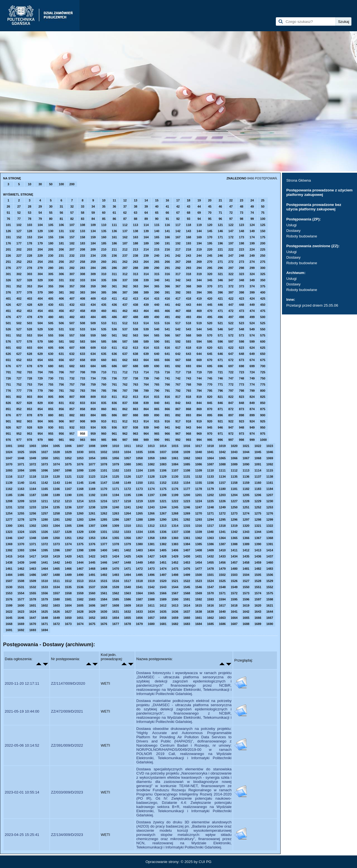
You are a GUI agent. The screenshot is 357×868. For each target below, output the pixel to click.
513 (136, 323)
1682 (175, 624)
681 (61, 366)
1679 (139, 624)
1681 (163, 624)
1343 (246, 532)
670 (210, 360)
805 (51, 397)
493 (189, 317)
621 (220, 348)
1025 (21, 452)
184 (93, 243)
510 (104, 323)
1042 (222, 452)
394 (199, 292)
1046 (270, 452)
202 (19, 249)
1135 (234, 477)
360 (104, 286)
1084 (175, 464)
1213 (68, 501)
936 (114, 427)
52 (19, 213)
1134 (222, 477)
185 (104, 243)
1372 (44, 544)
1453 (187, 562)
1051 (56, 458)
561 (114, 335)
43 (189, 206)
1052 (68, 458)
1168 (80, 489)
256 (61, 262)
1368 (270, 538)
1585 (115, 599)
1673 (68, 624)
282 (72, 268)
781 (61, 391)
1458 (246, 562)
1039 (187, 452)
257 (72, 262)
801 (8, 397)
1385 (199, 544)
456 (61, 311)
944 (199, 427)
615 (157, 348)
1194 (115, 495)
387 (125, 292)
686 (114, 366)
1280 (44, 520)
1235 (56, 507)
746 (220, 378)
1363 (210, 538)
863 (136, 409)
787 (125, 391)
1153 (175, 483)
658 (83, 360)
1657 (151, 618)
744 (199, 378)
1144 (68, 483)
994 (199, 440)
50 (51, 184)
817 (178, 397)
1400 (104, 550)
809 (93, 397)
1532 (33, 587)
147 (231, 231)
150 (263, 231)
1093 (9, 470)
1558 (68, 593)
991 (167, 440)
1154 (187, 483)
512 (125, 323)
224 (252, 249)
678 (30, 366)
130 (51, 231)
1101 (104, 470)
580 (51, 342)
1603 (56, 605)
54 (40, 213)
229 (40, 256)
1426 (139, 556)
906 (61, 421)
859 (93, 409)
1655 (127, 618)
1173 (139, 489)
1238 (92, 507)
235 (104, 256)
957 (72, 434)
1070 (9, 464)
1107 (175, 470)
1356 (127, 538)
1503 (234, 575)
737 (125, 378)
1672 (56, 624)
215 (157, 249)
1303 (44, 526)
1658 (163, 618)
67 (178, 213)
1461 (9, 569)
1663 (222, 618)
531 (61, 329)
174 (252, 237)
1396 (56, 550)
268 (189, 262)
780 (51, 391)
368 (189, 286)
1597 (258, 599)
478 (30, 317)
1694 (44, 630)
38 (136, 206)
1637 (187, 612)
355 (51, 286)
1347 (21, 538)
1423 (104, 556)
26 (8, 206)
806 (61, 397)
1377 (104, 544)
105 (51, 225)
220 (210, 249)
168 (189, 237)
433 (83, 305)
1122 (80, 477)
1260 (80, 513)
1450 (151, 562)
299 (252, 268)
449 (252, 305)
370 (210, 286)
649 (252, 354)
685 (104, 366)
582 (72, 342)
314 (146, 274)
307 (72, 274)
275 (263, 262)
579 (40, 342)
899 (252, 415)
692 (178, 366)
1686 (222, 624)
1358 (151, 538)
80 (51, 219)
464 (146, 311)
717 (178, 372)
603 (30, 348)
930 (51, 427)
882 (72, 415)
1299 (270, 520)
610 (104, 348)
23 (242, 200)
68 (189, 213)
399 (252, 292)
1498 (175, 575)
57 (72, 213)
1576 (9, 599)
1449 (139, 562)
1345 (270, 532)
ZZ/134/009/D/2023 (67, 835)
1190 (68, 495)
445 (210, 305)
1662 (210, 618)
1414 (270, 550)
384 (93, 292)
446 (220, 305)
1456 (222, 562)
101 (8, 225)
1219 (139, 501)
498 (242, 317)
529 (40, 329)
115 (157, 225)
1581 (68, 599)
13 (136, 200)
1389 (246, 544)
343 (189, 280)
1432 (210, 556)
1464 (44, 569)
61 (114, 213)
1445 (92, 562)
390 (157, 292)
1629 (92, 612)
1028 (56, 452)
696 (220, 366)
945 (210, 427)
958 (83, 434)
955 (51, 434)
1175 (163, 489)
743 (189, 378)
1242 (139, 507)
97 (231, 219)
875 (263, 409)
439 (146, 305)
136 (114, 231)
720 (210, 372)
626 (8, 354)
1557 (56, 593)
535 (104, 329)
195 (210, 243)
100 (61, 184)
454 (40, 311)
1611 (151, 605)
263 (136, 262)
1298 (258, 520)
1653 (104, 618)
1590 (175, 599)
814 (146, 397)
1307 (92, 526)
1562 (115, 593)
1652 (92, 618)
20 (210, 200)
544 (199, 329)
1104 (139, 470)
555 (51, 335)
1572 (234, 593)
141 (167, 231)
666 (167, 360)
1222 (175, 501)
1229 (258, 501)
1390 (258, 544)
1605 (80, 605)
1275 (258, 513)
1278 (21, 520)
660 (104, 360)
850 (263, 403)
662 (125, 360)
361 (114, 286)
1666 (258, 618)
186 (114, 243)
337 (125, 280)
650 (263, 354)
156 (61, 237)
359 (93, 286)
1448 (127, 562)
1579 (44, 599)
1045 (258, 452)
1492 (104, 575)
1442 (56, 562)
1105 (151, 470)
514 (146, 323)
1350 (56, 538)
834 (93, 403)
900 (263, 415)
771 (220, 384)
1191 (80, 495)
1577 (21, 599)
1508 (21, 581)
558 (83, 335)
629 (40, 354)
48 (242, 206)
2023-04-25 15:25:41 (22, 835)
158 (83, 237)
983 (83, 440)
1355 (115, 538)
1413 (258, 550)
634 (93, 354)
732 (72, 378)
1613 (175, 605)
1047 (9, 458)
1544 (175, 587)
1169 (92, 489)
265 (157, 262)
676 (8, 366)
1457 (234, 562)
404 (40, 299)
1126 (127, 477)
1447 (115, 562)
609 (93, 348)
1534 (56, 587)
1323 (9, 532)
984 (93, 440)
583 (83, 342)
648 (242, 354)
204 (40, 249)
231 (61, 256)
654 (40, 360)
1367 (258, 538)
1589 (163, 599)
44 (199, 206)
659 (93, 360)
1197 (151, 495)
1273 (234, 513)
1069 (270, 458)
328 (30, 280)
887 (125, 415)
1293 (199, 520)
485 (104, 317)
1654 (115, 618)
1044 (246, 452)
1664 (234, 618)
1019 (222, 446)
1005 (56, 446)
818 (189, 397)
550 (263, 329)
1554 (21, 593)
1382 (163, 544)
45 (210, 206)
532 (72, 329)
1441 (44, 562)
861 (114, 409)
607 (72, 348)
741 (167, 378)
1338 (187, 532)
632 (72, 354)
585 (104, 342)
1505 (258, 575)
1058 (139, 458)
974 (252, 434)
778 (30, 391)
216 (167, 249)
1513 (80, 581)
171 (220, 237)
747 (231, 378)
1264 (127, 513)
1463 (33, 569)
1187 (33, 495)
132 (72, 231)
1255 (21, 513)
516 (167, 323)
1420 (68, 556)
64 (146, 213)
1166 (56, 489)
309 (93, 274)
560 (104, 335)
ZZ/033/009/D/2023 (67, 792)
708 (83, 372)
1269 (187, 513)
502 (19, 323)
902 (19, 421)
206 (61, 249)
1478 (210, 569)
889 (146, 415)
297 (231, 268)
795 (210, 391)
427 (19, 305)
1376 (92, 544)
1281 (56, 520)
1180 (222, 489)
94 (199, 219)
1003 (33, 446)
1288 (139, 520)
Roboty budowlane (301, 236)
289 (146, 268)
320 (210, 274)
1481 (246, 569)
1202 (210, 495)
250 (263, 256)
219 (199, 249)
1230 (270, 501)
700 (263, 366)
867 (178, 409)
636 (114, 354)
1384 (187, 544)
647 (231, 354)
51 (8, 213)
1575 (270, 593)
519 (199, 323)
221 (220, 249)
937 (125, 427)
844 (199, 403)
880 (51, 415)
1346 (9, 538)
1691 (9, 630)
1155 (199, 483)
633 (83, 354)
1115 (270, 470)
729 (40, 378)
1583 (92, 599)
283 (83, 268)
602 (19, 348)
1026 (33, 452)
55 (51, 213)
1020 (234, 446)
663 (136, 360)
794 (199, 391)
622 (231, 348)
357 (72, 286)
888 (136, 415)
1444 (80, 562)
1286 (115, 520)
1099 (80, 470)
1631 (115, 612)
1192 (92, 495)
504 (40, 323)
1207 (270, 495)
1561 (104, 593)
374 (252, 286)
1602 (44, 605)
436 (114, 305)
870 (210, 409)
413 (136, 299)
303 (30, 274)
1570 (210, 593)
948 (242, 427)
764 (146, 384)
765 (157, 384)
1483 (270, 569)
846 (220, 403)
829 (40, 403)
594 (199, 342)
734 (93, 378)
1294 (210, 520)
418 (189, 299)
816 (167, 397)
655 (51, 360)
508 (83, 323)
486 (114, 317)
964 (146, 434)
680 (51, 366)
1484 (9, 575)
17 (178, 200)
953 (30, 434)
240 (157, 256)
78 (30, 219)
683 (83, 366)
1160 (258, 483)
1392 (9, 550)
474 (252, 311)
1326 (44, 532)
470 (210, 311)
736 (114, 378)
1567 (175, 593)
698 (242, 366)
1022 (258, 446)
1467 (80, 569)
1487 (44, 575)
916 (167, 421)
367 (178, 286)
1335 (151, 532)
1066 (234, 458)
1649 (56, 618)
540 (157, 329)
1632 (127, 612)
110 (104, 225)
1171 (115, 489)
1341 (222, 532)
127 (19, 231)
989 (146, 440)
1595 (234, 599)
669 (199, 360)
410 (104, 299)
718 (189, 372)
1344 (258, 532)
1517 (127, 581)
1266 (151, 513)
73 (242, 213)
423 (242, 299)
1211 (44, 501)
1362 (199, 538)
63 (136, 213)
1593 (210, 599)
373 (242, 286)
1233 (33, 507)
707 (72, 372)
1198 (163, 495)
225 (263, 249)
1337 (175, 532)
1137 (258, 477)
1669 (21, 624)
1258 (56, 513)
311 (114, 274)
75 (263, 213)
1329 (80, 532)
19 (199, 200)
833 (83, 403)
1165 (44, 489)
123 (242, 225)
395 (210, 292)
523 (242, 323)
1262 (104, 513)
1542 (151, 587)
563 (136, 335)
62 (125, 213)
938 (136, 427)
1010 (115, 446)
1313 (163, 526)
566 (167, 335)
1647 (33, 618)
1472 (139, 569)
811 (114, 397)
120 (210, 225)
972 (231, 434)
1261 (92, 513)
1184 (270, 489)
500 (263, 317)
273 (242, 262)
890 (157, 415)
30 (40, 184)
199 (252, 243)
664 (146, 360)
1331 (104, 532)
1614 (187, 605)
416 (167, 299)
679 (40, 366)
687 (125, 366)
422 (231, 299)
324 (252, 274)
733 (83, 378)
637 (125, 354)
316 (167, 274)
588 (136, 342)
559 (93, 335)
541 (167, 329)
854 (40, 409)
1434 (234, 556)
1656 (139, 618)
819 (199, 397)
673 (242, 360)
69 (199, 213)
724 (252, 372)
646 (220, 354)
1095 (33, 470)
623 (242, 348)
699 (252, 366)
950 (263, 427)
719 (199, 372)
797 (231, 391)
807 (72, 397)
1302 (33, 526)
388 (136, 292)
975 (263, 434)
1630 (104, 612)
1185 (9, 495)
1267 (163, 513)
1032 (104, 452)
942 (178, 427)
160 (104, 237)
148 (242, 231)
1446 (104, 562)
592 (178, 342)
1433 (222, 556)
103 (30, 225)
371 (220, 286)
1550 (246, 587)
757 (72, 384)
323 (242, 274)
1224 (199, 501)
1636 (175, 612)
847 (231, 403)
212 (125, 249)
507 (72, 323)
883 (83, 415)
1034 (127, 452)
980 (51, 440)
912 (125, 421)
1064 (210, 458)
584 (93, 342)
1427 (151, 556)
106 (61, 225)
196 (220, 243)
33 (83, 206)
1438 (9, 562)
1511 (56, 581)
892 (178, 415)
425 (263, 299)
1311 (139, 526)
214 (146, 249)
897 (231, 415)
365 (157, 286)
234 (93, 256)
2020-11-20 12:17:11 (22, 683)
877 (19, 415)
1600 (21, 605)
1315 (187, 526)
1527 (246, 581)
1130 (175, 477)
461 (114, 311)
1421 (80, 556)
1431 (199, 556)
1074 (56, 464)
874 (252, 409)
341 (167, 280)
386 (114, 292)
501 (8, 323)
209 (93, 249)
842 (178, 403)
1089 (234, 464)
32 (72, 206)
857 (72, 409)
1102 (115, 470)
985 (104, 440)
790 (157, 391)
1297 (246, 520)
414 (146, 299)
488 (136, 317)
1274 (246, 513)
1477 (199, 569)
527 (19, 329)
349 (252, 280)
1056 (115, 458)
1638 (199, 612)
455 (51, 311)
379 (40, 292)
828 (30, 403)
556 (61, 335)
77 (19, 219)
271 (220, 262)
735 (104, 378)
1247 (199, 507)
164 (146, 237)
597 (231, 342)
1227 (234, 501)
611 (114, 348)
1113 (246, 470)
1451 (163, 562)
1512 (68, 581)
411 (114, 299)
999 (252, 440)
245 (210, 256)
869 (199, 409)
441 (167, 305)
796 (220, 391)
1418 (44, 556)
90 (157, 219)
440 (157, 305)
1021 (246, 446)
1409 (210, 550)
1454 (199, 562)
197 (231, 243)
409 (93, 299)
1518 (139, 581)
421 (220, 299)
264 (146, 262)
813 (136, 397)
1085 (187, 464)
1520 (163, 581)
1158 (234, 483)
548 (242, 329)
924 (252, 421)
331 (61, 280)
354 (40, 286)
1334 (139, 532)
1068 (258, 458)
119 (199, 225)
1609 (127, 605)
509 (93, 323)
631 (61, 354)
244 (199, 256)
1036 (151, 452)
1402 (127, 550)
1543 (163, 587)
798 (242, 391)
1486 (33, 575)
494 (199, 317)
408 (83, 299)
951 (8, 434)
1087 (210, 464)
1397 (68, 550)
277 (19, 268)
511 (114, 323)
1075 (68, 464)
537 (125, 329)
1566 (163, 593)
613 (136, 348)
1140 (21, 483)
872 (231, 409)
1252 (258, 507)
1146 (92, 483)
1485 (21, 575)
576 (8, 342)
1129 (163, 477)
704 (40, 372)
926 (8, 427)
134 (93, 231)
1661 (199, 618)
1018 (210, 446)
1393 (21, 550)
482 (72, 317)
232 (72, 256)
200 (72, 184)
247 (231, 256)
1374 (68, 544)
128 (30, 231)
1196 (139, 495)
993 (189, 440)
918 (189, 421)
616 (167, 348)
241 (167, 256)
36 (114, 206)
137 (125, 231)
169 (199, 237)
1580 (56, 599)
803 (30, 397)
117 (178, 225)
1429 (175, 556)
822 (231, 397)
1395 (44, 550)
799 (252, 391)
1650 (68, 618)
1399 (92, 550)
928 (30, 427)
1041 (210, 452)
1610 (139, 605)
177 (19, 243)
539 (146, 329)
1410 (222, 550)
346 (220, 280)
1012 (139, 446)
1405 (163, 550)
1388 (234, 544)
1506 (270, 575)
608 (83, 348)
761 (114, 384)
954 (40, 434)
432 (72, 305)
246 (220, 256)
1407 (187, 550)
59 (93, 213)
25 (263, 200)
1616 (210, 605)
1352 (80, 538)
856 (61, 409)
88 (136, 219)
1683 (187, 624)
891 (167, 415)
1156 (210, 483)
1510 (44, 581)
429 (40, 305)
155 (51, 237)
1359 (163, 538)
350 (263, 280)
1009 (104, 446)
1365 (234, 538)
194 (199, 243)
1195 (127, 495)
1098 (68, 470)
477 (19, 317)
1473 (151, 569)
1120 (56, 477)
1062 (187, 458)
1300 (9, 526)
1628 (80, 612)
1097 (56, 470)
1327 (56, 532)
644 (199, 354)
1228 (246, 501)
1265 (139, 513)
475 (263, 311)
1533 (44, 587)
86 (114, 219)
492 (178, 317)
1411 (234, 550)
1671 (44, 624)
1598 (270, 599)
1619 (246, 605)
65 (157, 213)
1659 (175, 618)
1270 (199, 513)
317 (178, 274)
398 (242, 292)
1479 (222, 569)
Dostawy (293, 231)
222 (231, 249)
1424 (115, 556)
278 (30, 268)
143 (189, 231)
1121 (68, 477)
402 (19, 299)
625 (263, 348)
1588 (151, 599)
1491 (92, 575)
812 (125, 397)
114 (146, 225)
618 (189, 348)
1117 (21, 477)
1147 (104, 483)
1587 (139, 599)
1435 (246, 556)
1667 (270, 618)
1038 (175, 452)
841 (167, 403)
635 (104, 354)
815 (157, 397)
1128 (151, 477)
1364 (222, 538)
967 (178, 434)
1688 (246, 624)
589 (146, 342)
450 (263, 305)
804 (40, 397)
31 (61, 206)
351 (8, 286)
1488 (56, 575)
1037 (163, 452)
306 (61, 274)
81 (61, 219)
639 (146, 354)
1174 (151, 489)
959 (93, 434)
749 (252, 378)
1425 (127, 556)
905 (51, 421)
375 (263, 286)
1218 (127, 501)
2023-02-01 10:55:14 (22, 792)
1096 (44, 470)
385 (104, 292)
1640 (222, 612)
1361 (187, 538)
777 (19, 391)
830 (51, 403)
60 (104, 213)
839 (146, 403)
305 (51, 274)
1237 (80, 507)
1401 (115, 550)
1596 (246, 599)
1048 (21, 458)
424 (252, 299)
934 (93, 427)
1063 (199, 458)
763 (136, 384)
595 (210, 342)
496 (220, 317)
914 (146, 421)
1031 (92, 452)
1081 (139, 464)
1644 (270, 612)
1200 (187, 495)
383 (83, 292)
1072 (33, 464)
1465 (56, 569)
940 (157, 427)
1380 (139, 544)
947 (231, 427)
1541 (139, 587)
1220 (151, 501)
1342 (234, 532)
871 (220, 409)
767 (178, 384)
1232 (21, 507)
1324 (21, 532)
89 (146, 219)
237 (125, 256)
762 (125, 384)
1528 (258, 581)
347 (231, 280)
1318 (222, 526)
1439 (21, 562)
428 (30, 305)
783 (83, 391)
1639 (210, 612)
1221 (163, 501)
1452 (175, 562)
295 (210, 268)
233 (83, 256)
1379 (127, 544)
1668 (9, 624)
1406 (175, 550)
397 (231, 292)
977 (19, 440)
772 (231, 384)
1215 (92, 501)
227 (19, 256)
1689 (258, 624)
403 (30, 299)
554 (40, 335)
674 (252, 360)
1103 (127, 470)
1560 (92, 593)
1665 (246, 618)
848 (242, 403)
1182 (246, 489)
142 (178, 231)
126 (8, 231)
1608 (115, 605)
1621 (270, 605)
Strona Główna (298, 180)
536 (114, 329)
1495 (139, 575)
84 (93, 219)
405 (51, 299)
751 (8, 384)
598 (242, 342)
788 (136, 391)
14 (146, 200)
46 (220, 206)
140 (157, 231)
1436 (258, 556)
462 (125, 311)
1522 (187, 581)
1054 (92, 458)
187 (125, 243)
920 (210, 421)
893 (189, 415)
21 (220, 200)
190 (157, 243)
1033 (115, 452)
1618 (234, 605)
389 (146, 292)
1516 (115, 581)
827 (19, 403)
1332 (115, 532)
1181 (234, 489)
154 (40, 237)
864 (146, 409)
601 (8, 348)
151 (8, 237)
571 (220, 335)
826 (8, 403)
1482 (258, 569)
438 (136, 305)
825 (263, 397)
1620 (258, 605)
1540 (127, 587)
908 (83, 421)
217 (178, 249)
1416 (21, 556)
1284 (92, 520)
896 (220, 415)
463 (136, 311)
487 (125, 317)
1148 (115, 483)
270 (210, 262)
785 (104, 391)
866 (167, 409)
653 (30, 360)
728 (30, 378)
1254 (9, 513)
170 (210, 237)
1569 (199, 593)
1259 (68, 513)
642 (178, 354)
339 (146, 280)
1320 (246, 526)
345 (210, 280)
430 (51, 305)
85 (104, 219)
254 (40, 262)
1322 (270, 526)
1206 (258, 495)
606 (61, 348)
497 (231, 317)
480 (51, 317)
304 (40, 274)
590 (157, 342)
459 (93, 311)
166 (167, 237)
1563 (127, 593)
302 (19, 274)
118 (189, 225)
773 (242, 384)
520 (210, 323)
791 (167, 391)
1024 (9, 452)
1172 (127, 489)
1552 (270, 587)
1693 (33, 630)
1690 (270, 624)
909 (93, 421)
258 (83, 262)
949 (252, 427)
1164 (33, 489)
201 (8, 249)
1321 (258, 526)
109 (93, 225)
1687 (234, 624)
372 (231, 286)
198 (242, 243)
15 (157, 200)
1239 (104, 507)
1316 (199, 526)
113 (136, 225)
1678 (127, 624)
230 (51, 256)
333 (83, 280)
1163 (21, 489)
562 (125, 335)
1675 (92, 624)
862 (125, 409)
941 (167, 427)
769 (199, 384)
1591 (187, 599)
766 (167, 384)
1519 (151, 581)
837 (125, 403)
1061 (175, 458)
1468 (92, 569)
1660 (187, 618)
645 (210, 354)
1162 (9, 489)
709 (93, 372)
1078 (104, 464)
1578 (33, 599)
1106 (163, 470)
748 (242, 378)
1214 (80, 501)
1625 (44, 612)
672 (231, 360)
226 (8, 256)
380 (51, 292)
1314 (175, 526)
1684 (199, 624)
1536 (80, 587)
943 (189, 427)
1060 (163, 458)
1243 (151, 507)
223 (242, 249)
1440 (33, 562)
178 (30, 243)
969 (199, 434)
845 (210, 403)
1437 (270, 556)
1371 (33, 544)
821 (220, 397)
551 (8, 335)
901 (8, 421)
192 (178, 243)
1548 (222, 587)
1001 (9, 446)
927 (19, 427)
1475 (175, 569)
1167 (68, 489)
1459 (258, 562)
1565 (151, 593)
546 (220, 329)
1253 (270, 507)
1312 (151, 526)
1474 (163, 569)
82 (72, 219)
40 (157, 206)
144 (199, 231)
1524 (210, 581)
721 (220, 372)
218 (189, 249)
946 (220, 427)
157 (72, 237)
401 (8, 299)
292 (178, 268)
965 (157, 434)
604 (40, 348)
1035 (139, 452)
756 (61, 384)
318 (189, 274)
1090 (246, 464)
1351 (68, 538)
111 (114, 225)
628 (30, 354)
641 (167, 354)
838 (136, 403)
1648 (44, 618)
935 (104, 427)
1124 (104, 477)
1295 (222, 520)
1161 (270, 483)
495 (210, 317)
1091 (258, 464)
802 (19, 397)
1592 (199, 599)
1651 (80, 618)
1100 (92, 470)
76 (8, 219)
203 (30, 249)
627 (19, 354)
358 (83, 286)
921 (220, 421)
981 (61, 440)
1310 (127, 526)
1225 (210, 501)
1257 (44, 513)
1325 (33, 532)
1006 (68, 446)
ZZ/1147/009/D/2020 (68, 683)
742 (178, 378)
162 (125, 237)
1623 (21, 612)
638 (136, 354)
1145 (80, 483)
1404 (151, 550)
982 (72, 440)
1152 (163, 483)
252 (19, 262)
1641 (234, 612)
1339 (199, 532)
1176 (175, 489)
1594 (222, 599)
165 (157, 237)
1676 (104, 624)
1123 (92, 477)
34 (93, 206)
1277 (9, 520)
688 (136, 366)
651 (8, 360)
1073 (44, 464)
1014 (163, 446)
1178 (199, 489)
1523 (199, 581)
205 (51, 249)
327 (19, 280)
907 (72, 421)
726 (8, 378)
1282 (68, 520)
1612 (163, 605)
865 (157, 409)
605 (51, 348)
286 (114, 268)
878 (30, 415)
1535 (68, 587)
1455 (210, 562)
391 (167, 292)
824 (252, 397)
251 (8, 262)
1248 (210, 507)
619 (199, 348)
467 (178, 311)
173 (242, 237)
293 (189, 268)
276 (8, 268)
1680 (151, 624)
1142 (44, 483)
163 (136, 237)
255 (51, 262)
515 (157, 323)
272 (231, 262)
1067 (246, 458)
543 (189, 329)
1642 (246, 612)
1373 (56, 544)
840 (157, 403)
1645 (9, 618)
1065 (222, 458)
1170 (104, 489)
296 (220, 268)
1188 (44, 495)
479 (40, 317)
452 (19, 311)
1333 (127, 532)
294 (199, 268)
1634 (151, 612)
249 (252, 256)
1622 (9, 612)
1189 (56, 495)
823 (242, 397)
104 (40, 225)
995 (210, 440)
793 (189, 391)
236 (114, 256)
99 (252, 219)
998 (242, 440)
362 (125, 286)
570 (210, 335)
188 (136, 243)
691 (167, 366)
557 (72, 335)
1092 (270, 464)
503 (30, 323)
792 (178, 391)
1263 (115, 513)
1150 (139, 483)
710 (104, 372)
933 (83, 427)
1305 (68, 526)
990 (157, 440)
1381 (151, 544)
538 (136, 329)
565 (157, 335)
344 (199, 280)
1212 (56, 501)
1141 (33, 483)
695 (210, 366)
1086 (199, 464)
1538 (104, 587)
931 (61, 427)
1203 (222, 495)
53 (30, 213)
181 (61, 243)
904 (40, 421)
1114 (258, 470)
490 (157, 317)
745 (210, 378)
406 (61, 299)
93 (189, 219)
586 (114, 342)
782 (72, 391)
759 (93, 384)
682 (72, 366)
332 (72, 280)
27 (19, 206)
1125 (115, 477)
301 (8, 274)
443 (189, 305)
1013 (151, 446)
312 (125, 274)
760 (104, 384)
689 (146, 366)
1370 (21, 544)
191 (167, 243)
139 (146, 231)
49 (252, 206)
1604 (68, 605)
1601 (33, 605)
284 (93, 268)
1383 (175, 544)
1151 (151, 483)
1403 (139, 550)
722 (231, 372)
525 (263, 323)
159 (93, 237)
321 (220, 274)
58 (83, 213)
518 (189, 323)
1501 (210, 575)
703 (30, 372)
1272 (222, 513)
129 (40, 231)
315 (157, 274)
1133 (210, 477)
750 (263, 378)
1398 (80, 550)
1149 (127, 483)
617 (178, 348)
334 (93, 280)
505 (51, 323)
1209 (21, 501)
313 (136, 274)
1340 (210, 532)
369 (199, 286)
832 (72, 403)
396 (220, 292)
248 (242, 256)
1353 (92, 538)
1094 (21, 470)
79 (40, 219)
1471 (127, 569)
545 (210, 329)
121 (220, 225)
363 (136, 286)
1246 (187, 507)
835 (104, 403)
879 (40, 415)
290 (157, 268)
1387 (222, 544)
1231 (9, 507)
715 (157, 372)
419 (199, 299)
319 (199, 274)
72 (231, 213)
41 (167, 206)
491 (167, 317)
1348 (33, 538)
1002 (21, 446)
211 (114, 249)
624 (252, 348)
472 (231, 311)
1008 (92, 446)
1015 (175, 446)
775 (263, 384)
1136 (246, 477)
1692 (21, 630)
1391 (270, 544)
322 (231, 274)
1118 (33, 477)
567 (178, 335)
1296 (234, 520)
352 (19, 286)
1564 (139, 593)
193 (189, 243)
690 (157, 366)
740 (157, 378)
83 (83, 219)
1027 (44, 452)
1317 (210, 526)
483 (83, 317)
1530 (9, 587)
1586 (127, 599)
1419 (56, 556)
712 (125, 372)
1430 (187, 556)
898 (242, 415)
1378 (115, 544)
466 (167, 311)
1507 (9, 581)
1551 (258, 587)
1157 (222, 483)
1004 (44, 446)
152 (19, 237)
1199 (175, 495)
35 (104, 206)
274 (252, 262)
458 (83, 311)
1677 (115, 624)
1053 (80, 458)
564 (146, 335)
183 (83, 243)
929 (40, 427)
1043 (234, 452)
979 (40, 440)
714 (146, 372)
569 (199, 335)
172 (231, 237)
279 (40, 268)
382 (72, 292)
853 (30, 409)
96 (220, 219)
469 (199, 311)
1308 (104, 526)
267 (178, 262)
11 (114, 200)
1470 (115, 569)
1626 (56, 612)
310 (104, 274)
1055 (104, 458)
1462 (21, 569)
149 (252, 231)
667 (178, 360)
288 (136, 268)
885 (104, 415)
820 (210, 397)
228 (30, 256)
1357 (139, 538)
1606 (92, 605)
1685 (210, 624)
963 (136, 434)
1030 (80, 452)
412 (125, 299)
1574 (258, 593)
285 (104, 268)
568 (189, 335)
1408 (199, 550)
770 (210, 384)
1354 (104, 538)
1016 (187, 446)
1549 (234, 587)
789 (146, 391)
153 (30, 237)
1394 (33, 550)
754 (40, 384)
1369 (9, 544)
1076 (80, 464)
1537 (92, 587)
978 (30, 440)
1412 (246, 550)
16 (167, 200)
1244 (163, 507)
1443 (68, 562)
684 (93, 366)
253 (30, 262)
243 (189, 256)
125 (263, 225)
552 (19, 335)
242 (178, 256)
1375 (80, 544)
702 (19, 372)
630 (51, 354)
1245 (175, 507)
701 (8, 372)
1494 (127, 575)
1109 (199, 470)
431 (61, 305)
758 (83, 384)
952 (19, 434)
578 (30, 342)
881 (61, 415)
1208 (9, 501)
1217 (115, 501)
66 (167, 213)
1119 (44, 477)
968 (189, 434)
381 (61, 292)
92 (178, 219)
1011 (127, 446)
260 (104, 262)
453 (30, 311)
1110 (210, 470)
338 (136, 280)
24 (252, 200)
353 (30, 286)
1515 (104, 581)
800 (263, 391)
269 (199, 262)
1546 (199, 587)
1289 (151, 520)
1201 (199, 495)
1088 (222, 464)
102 (19, 225)
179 (40, 243)
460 (104, 311)
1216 (104, 501)
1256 (33, 513)
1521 (175, 581)
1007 (80, 446)
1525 (222, 581)
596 (220, 342)
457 (72, 311)
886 (114, 415)
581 (61, 342)
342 (178, 280)
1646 (21, 618)
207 (72, 249)
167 (178, 237)
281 (61, 268)
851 (8, 409)
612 (125, 348)
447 (231, 305)
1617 (222, 605)
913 (136, 421)
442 (178, 305)
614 (146, 348)
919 (199, 421)
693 (189, 366)
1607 (104, 605)
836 (114, 403)
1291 (175, 520)
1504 (246, 575)
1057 (127, 458)
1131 (187, 477)
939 (146, 427)
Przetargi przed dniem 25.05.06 (312, 305)
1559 (80, 593)
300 (263, 268)
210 (104, 249)
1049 (33, 458)
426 (8, 305)
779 (40, 391)
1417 (33, 556)
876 (8, 415)
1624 (33, 612)
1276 (270, 513)
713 (136, 372)
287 (125, 268)
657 (72, 360)
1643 (258, 612)
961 (114, 434)
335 (104, 280)
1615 (199, 605)
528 (30, 329)
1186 (21, 495)
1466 (68, 569)
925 (263, 421)
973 (242, 434)
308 (83, 274)
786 (114, 391)
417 (178, 299)
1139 (9, 483)
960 (104, 434)
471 (220, 311)
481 (61, 317)
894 (199, 415)
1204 (234, 495)
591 (167, 342)
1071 (21, 464)
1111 (222, 470)
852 (19, 409)
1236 (68, 507)
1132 (199, 477)
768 (189, 384)
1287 (127, 520)
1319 (234, 526)
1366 (246, 538)
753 (30, 384)
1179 (210, 489)
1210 (33, 501)
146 (220, 231)
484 (93, 317)
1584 (104, 599)
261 (114, 262)
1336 (163, 532)
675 (263, 360)
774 (252, 384)
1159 (246, 483)
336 (114, 280)
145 (210, 231)
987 (125, 440)
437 (125, 305)
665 (157, 360)
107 (72, 225)
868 (189, 409)
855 (51, 409)
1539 (115, 587)
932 (72, 427)
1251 (246, 507)
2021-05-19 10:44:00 (22, 711)
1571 (222, 593)
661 (114, 360)
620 (210, 348)
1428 (163, 556)
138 (136, 231)
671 (220, 360)
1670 (33, 624)
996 (220, 440)
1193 (104, 495)
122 (231, 225)
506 (61, 323)
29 (40, 206)
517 (178, 323)
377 (19, 292)
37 (125, 206)
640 (157, 354)
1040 (199, 452)
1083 (163, 464)
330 (51, 280)
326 (8, 280)
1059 (151, 458)
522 (231, 323)
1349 (44, 538)
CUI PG (205, 862)
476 (8, 317)
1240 (115, 507)
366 (167, 286)
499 (252, 317)
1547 (210, 587)
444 (199, 305)
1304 (56, 526)
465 (157, 311)
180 (51, 243)
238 (136, 256)
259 (93, 262)
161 (114, 237)
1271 (210, 513)
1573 (246, 593)
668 (189, 360)
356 (61, 286)
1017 (199, 446)
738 (136, 378)
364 (146, 286)
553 (30, 335)
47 (231, 206)
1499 (187, 575)
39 (146, 206)
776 (8, 391)
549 (252, 329)
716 (167, 372)
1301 (21, 526)
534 (93, 329)
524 (252, 323)
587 (125, 342)
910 (104, 421)
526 (8, 329)
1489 (68, 575)
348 (242, 280)
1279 (33, 520)
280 (51, 268)
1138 (270, 477)
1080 (127, 464)
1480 (234, 569)
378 (30, 292)
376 (8, 292)
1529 (270, 581)
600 (263, 342)
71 (220, 213)
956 (61, 434)
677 (19, 366)
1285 (104, 520)
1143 (56, 483)
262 (125, 262)
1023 (270, 446)
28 (30, 206)
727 (19, 378)
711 (114, 372)
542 (178, 329)
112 (125, 225)
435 (104, 305)
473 (242, 311)
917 (178, 421)
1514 (92, 581)
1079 (115, 464)
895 (210, 415)
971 (220, 434)
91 (167, 219)
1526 (234, 581)
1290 (163, 520)
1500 (199, 575)
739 (146, 378)
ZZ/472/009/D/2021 (67, 711)
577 (19, 342)
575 (263, 335)
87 (125, 219)
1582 (80, 599)
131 (61, 231)
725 (263, 372)
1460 (270, 562)
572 (231, 335)
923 (242, 421)
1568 (187, 593)
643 (189, 354)
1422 (92, 556)
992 (178, 440)
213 (136, 249)
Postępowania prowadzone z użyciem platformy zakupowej (319, 192)
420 (210, 299)
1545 (187, 587)
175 (263, 237)
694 (199, 366)
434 (93, 305)
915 (157, 421)
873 (242, 409)
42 (178, 206)
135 (104, 231)
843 (189, 403)
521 (220, 323)
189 (146, 243)
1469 (104, 569)
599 (252, 342)
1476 (187, 569)
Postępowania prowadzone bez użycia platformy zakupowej (314, 207)
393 (189, 292)
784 (93, 391)
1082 (151, 464)
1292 (187, 520)
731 (61, 378)
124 (252, 225)
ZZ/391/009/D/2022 (67, 745)
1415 (9, 556)
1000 (263, 440)
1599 (9, 605)
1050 (44, 458)
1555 (33, 593)
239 (146, 256)
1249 (222, 507)
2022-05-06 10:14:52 (22, 745)
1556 (44, 593)
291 (167, 268)
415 (157, 299)
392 (178, 292)
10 (30, 184)
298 (242, 268)
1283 (80, 520)
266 (167, 262)
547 (231, 329)
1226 (222, 501)
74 (252, 213)
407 (72, 299)
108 (83, 225)
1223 (187, 501)
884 (93, 415)
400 (263, 292)
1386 (210, 544)
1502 (222, 575)
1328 (68, 532)
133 (83, 231)
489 (146, 317)
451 (8, 311)
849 (252, 403)
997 (231, 440)
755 (51, 384)
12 (125, 200)
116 (167, 225)
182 (72, 243)
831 (61, 403)
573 (242, 335)
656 (61, 360)
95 (210, 219)
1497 (163, 575)
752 (19, 384)
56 (61, 213)
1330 (92, 532)
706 (61, 372)
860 (104, 409)
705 (51, 372)
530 (51, 329)
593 (189, 342)
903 (30, 421)
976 (8, 440)
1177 (187, 489)
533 (83, 329)
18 (189, 200)
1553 (9, 593)
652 (19, 360)
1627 (68, 612)
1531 (21, 587)
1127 (139, 477)
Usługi (291, 225)
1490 (80, 575)
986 (114, 440)
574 (252, 335)
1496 (151, 575)
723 (242, 372)
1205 (246, 495)
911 (114, 421)
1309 (115, 526)
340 (157, 280)
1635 (163, 612)
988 (136, 440)
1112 (234, 470)
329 (40, 280)
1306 (80, 526)
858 (83, 409)
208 (83, 249)
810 (104, 397)
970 (210, 434)
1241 (127, 507)
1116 (9, 477)
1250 (234, 507)
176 (8, 243)
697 (231, 366)
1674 (80, 624)
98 (242, 219)
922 (231, 421)
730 (51, 378)
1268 (175, 513)
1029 (68, 452)
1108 (187, 470)
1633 (139, 612)
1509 (33, 581)
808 (83, 397)
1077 (92, 464)
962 (125, 434)
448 (242, 305)
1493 (115, 575)
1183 (258, 489)
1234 (44, 507)
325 (263, 274)
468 (189, 311)
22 (231, 200)
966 (167, 434)
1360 (175, 538)
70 (210, 213)
